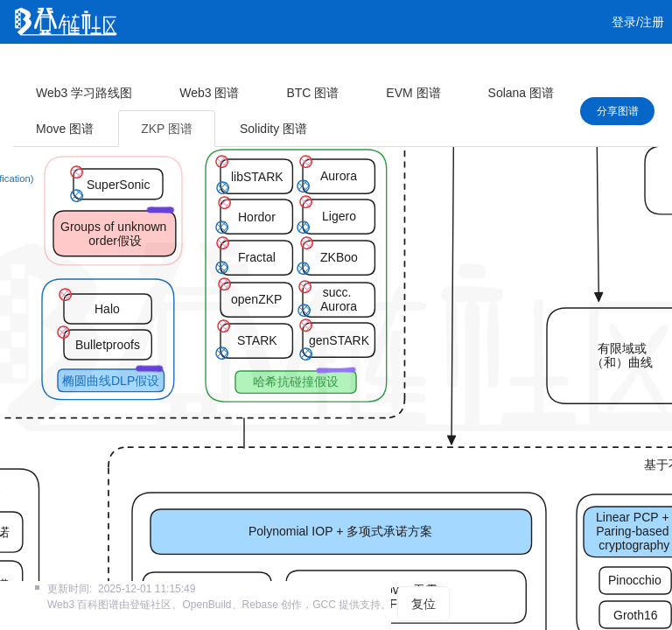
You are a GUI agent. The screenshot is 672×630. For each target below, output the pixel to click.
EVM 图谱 (413, 93)
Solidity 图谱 (273, 129)
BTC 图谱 (312, 93)
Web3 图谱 (209, 93)
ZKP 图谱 (167, 129)
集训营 (251, 66)
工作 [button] (314, 66)
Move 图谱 (65, 129)
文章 (93, 66)
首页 (42, 66)
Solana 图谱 (521, 93)
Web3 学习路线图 (84, 93)
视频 (143, 66)
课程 (194, 66)
